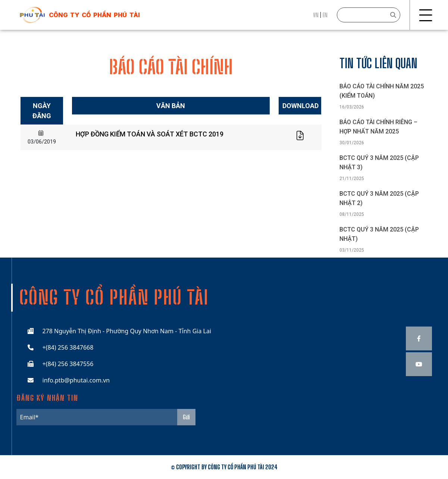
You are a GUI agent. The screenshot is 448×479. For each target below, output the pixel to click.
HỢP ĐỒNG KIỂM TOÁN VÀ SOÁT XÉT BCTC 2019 (150, 134)
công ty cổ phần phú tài (94, 15)
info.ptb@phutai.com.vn (76, 380)
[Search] (369, 15)
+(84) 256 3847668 (68, 347)
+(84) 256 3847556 (68, 364)
